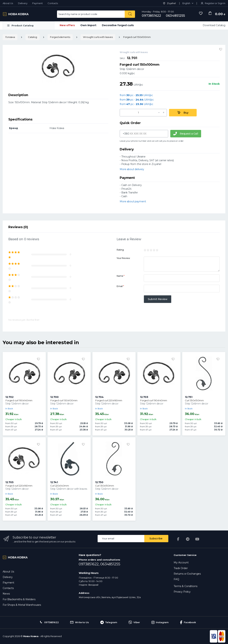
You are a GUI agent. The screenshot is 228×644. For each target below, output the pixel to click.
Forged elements (60, 37)
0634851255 (175, 16)
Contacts (53, 3)
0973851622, (90, 564)
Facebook (188, 622)
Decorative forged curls (118, 25)
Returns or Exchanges (187, 574)
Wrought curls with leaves (98, 37)
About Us (8, 3)
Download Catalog (214, 25)
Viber (134, 622)
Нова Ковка (31, 636)
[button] (188, 3)
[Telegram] (188, 539)
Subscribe (156, 538)
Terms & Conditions (185, 586)
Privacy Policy (182, 592)
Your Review (123, 258)
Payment (37, 3)
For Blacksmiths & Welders (19, 599)
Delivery (23, 3)
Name (121, 276)
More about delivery (132, 169)
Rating (120, 250)
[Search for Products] (91, 14)
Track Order (181, 568)
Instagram (160, 622)
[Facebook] (178, 539)
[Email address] (121, 539)
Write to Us (79, 622)
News (6, 594)
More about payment (133, 201)
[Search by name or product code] (130, 14)
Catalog (33, 37)
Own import (88, 25)
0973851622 (151, 16)
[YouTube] (197, 539)
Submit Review (158, 299)
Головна (10, 37)
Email (120, 286)
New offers (67, 25)
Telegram (109, 622)
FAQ (176, 579)
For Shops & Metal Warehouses (22, 605)
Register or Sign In (213, 3)
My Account (181, 562)
